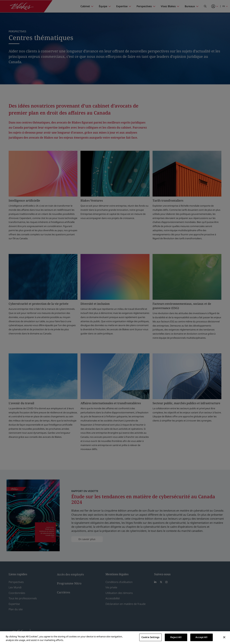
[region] (115, 638)
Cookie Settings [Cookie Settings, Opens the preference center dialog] (150, 637)
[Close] (224, 637)
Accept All (201, 637)
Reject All (176, 637)
